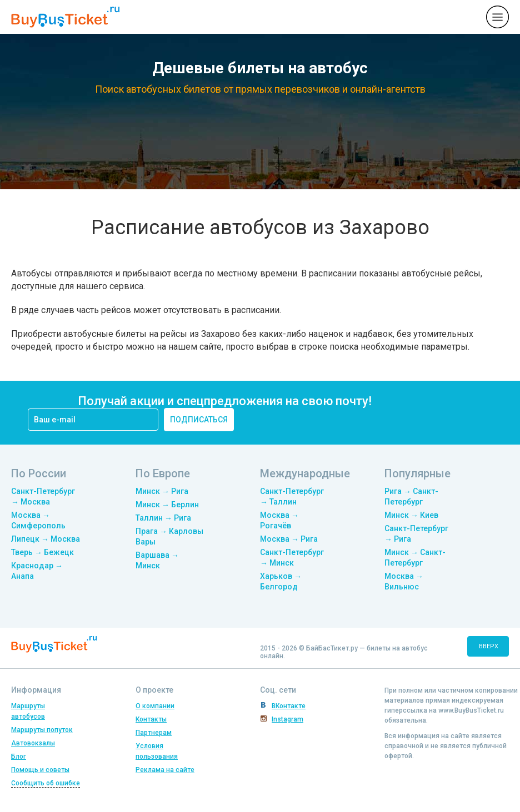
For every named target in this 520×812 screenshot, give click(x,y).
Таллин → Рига (163, 518)
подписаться (199, 420)
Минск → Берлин (167, 505)
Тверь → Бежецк (42, 552)
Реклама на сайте (165, 770)
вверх (489, 646)
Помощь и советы (40, 770)
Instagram (287, 719)
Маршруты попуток (42, 730)
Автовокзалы (33, 743)
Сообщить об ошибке (46, 783)
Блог (19, 756)
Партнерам (154, 733)
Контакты (151, 719)
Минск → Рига (162, 491)
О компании (155, 706)
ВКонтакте (289, 706)
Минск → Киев (411, 515)
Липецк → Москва (46, 539)
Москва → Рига (289, 539)
